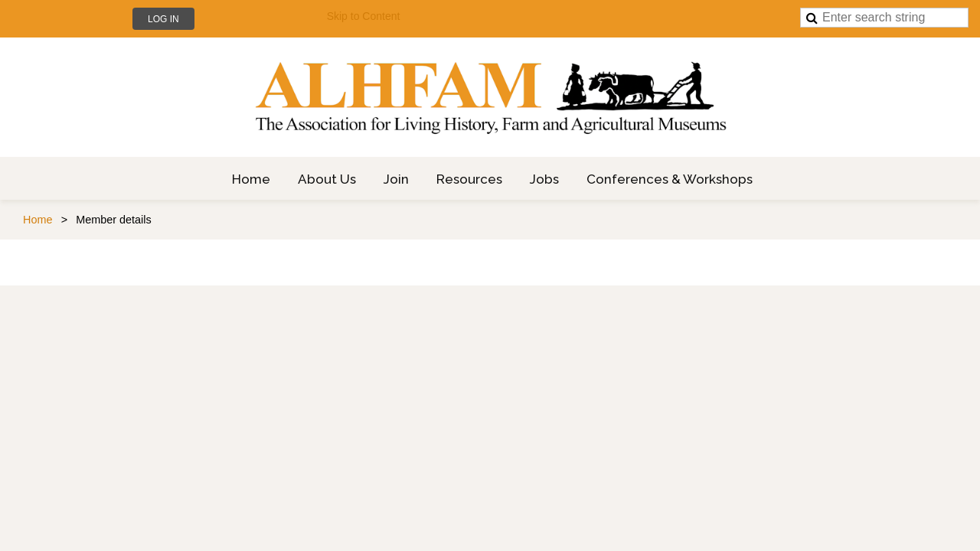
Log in (163, 19)
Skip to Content (364, 16)
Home (38, 220)
